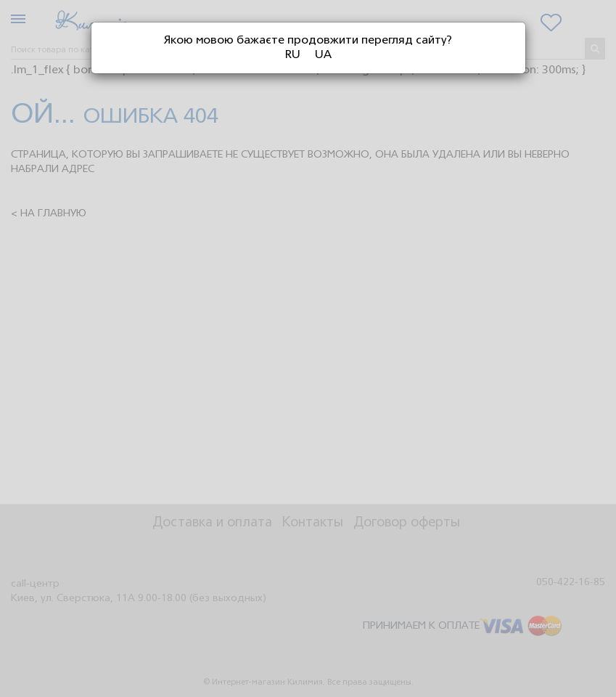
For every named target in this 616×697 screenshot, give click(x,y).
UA (323, 55)
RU (293, 55)
